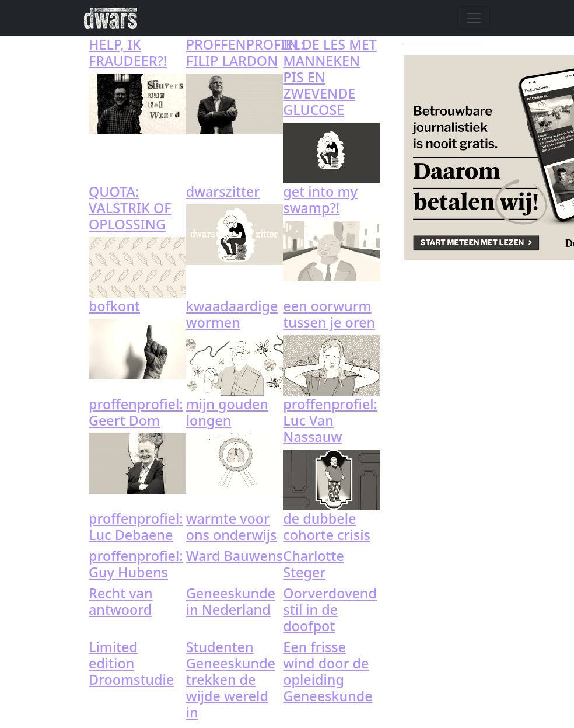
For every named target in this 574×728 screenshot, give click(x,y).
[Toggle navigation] (474, 18)
